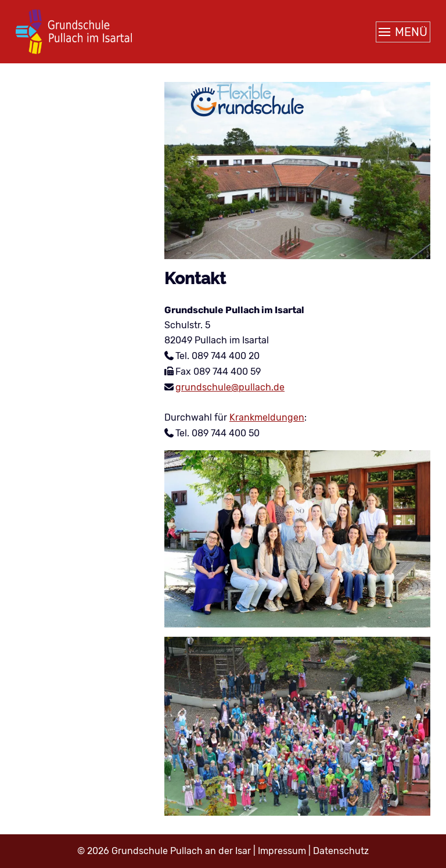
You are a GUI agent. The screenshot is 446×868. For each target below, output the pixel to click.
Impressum (282, 851)
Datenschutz (341, 851)
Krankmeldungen (267, 417)
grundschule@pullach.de (230, 387)
